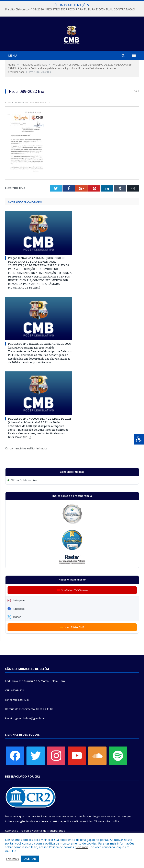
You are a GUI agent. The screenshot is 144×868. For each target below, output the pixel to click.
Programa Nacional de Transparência (42, 831)
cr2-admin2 (17, 102)
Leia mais (82, 847)
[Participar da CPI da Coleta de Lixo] (72, 480)
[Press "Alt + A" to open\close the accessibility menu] (139, 439)
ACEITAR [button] (30, 859)
